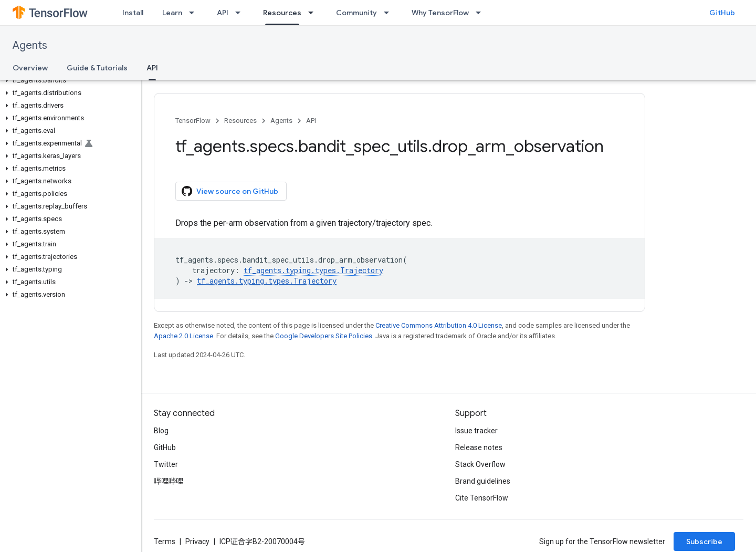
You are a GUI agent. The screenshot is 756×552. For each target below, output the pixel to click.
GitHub (722, 13)
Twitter (166, 464)
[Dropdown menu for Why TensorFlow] (481, 13)
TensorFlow (193, 121)
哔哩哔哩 (169, 481)
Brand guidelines (483, 481)
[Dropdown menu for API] (241, 13)
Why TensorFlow (440, 13)
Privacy (197, 541)
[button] (69, 80)
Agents (30, 45)
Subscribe (704, 541)
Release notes (479, 447)
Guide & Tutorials (97, 68)
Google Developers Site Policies (324, 336)
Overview (30, 68)
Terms (165, 541)
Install (133, 13)
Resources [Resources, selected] (282, 13)
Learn (172, 13)
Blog (161, 431)
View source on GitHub (230, 191)
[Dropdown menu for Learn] (195, 13)
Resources (240, 121)
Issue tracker (476, 431)
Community (356, 13)
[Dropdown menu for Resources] (314, 13)
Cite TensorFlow (482, 498)
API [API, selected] (152, 68)
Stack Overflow (480, 464)
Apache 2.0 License (183, 336)
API (223, 13)
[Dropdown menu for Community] (390, 13)
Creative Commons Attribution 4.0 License (439, 325)
